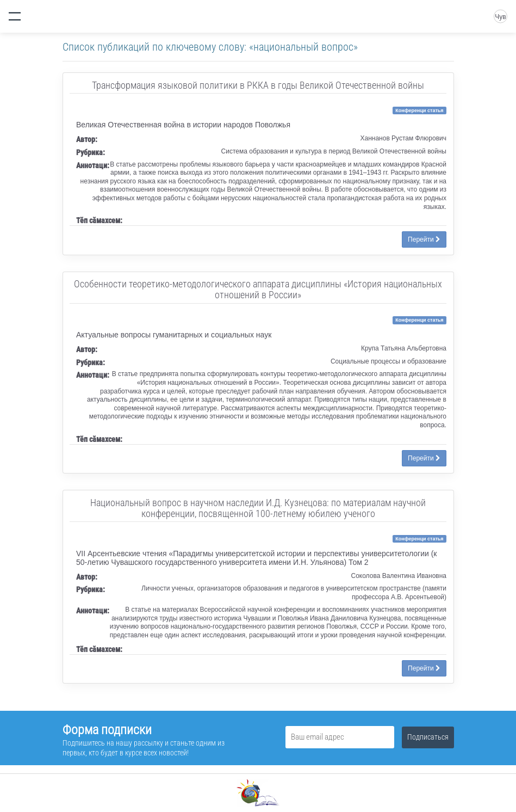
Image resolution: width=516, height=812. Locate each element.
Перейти (424, 239)
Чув (500, 17)
